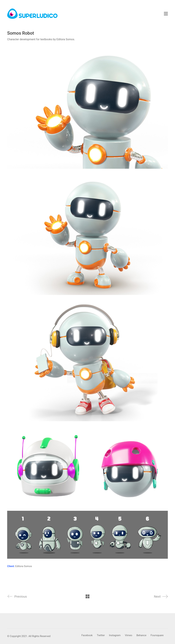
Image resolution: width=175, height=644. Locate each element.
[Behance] (142, 635)
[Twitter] (101, 635)
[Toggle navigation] (166, 14)
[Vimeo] (129, 635)
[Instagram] (115, 635)
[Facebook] (87, 635)
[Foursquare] (157, 635)
